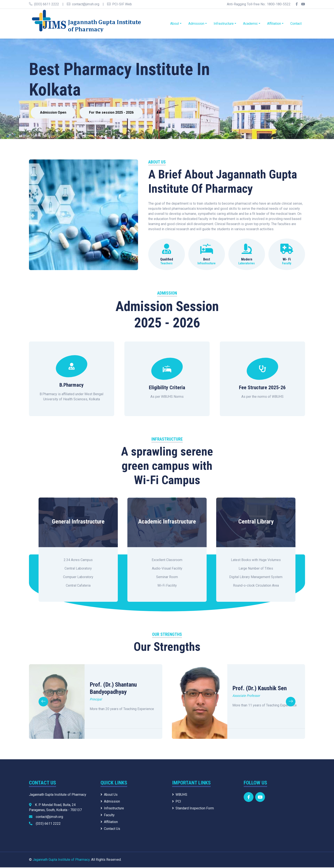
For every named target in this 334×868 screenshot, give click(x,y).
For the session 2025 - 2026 (115, 113)
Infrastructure (224, 24)
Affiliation (274, 24)
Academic (250, 24)
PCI (177, 802)
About (175, 24)
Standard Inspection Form (193, 809)
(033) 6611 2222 (44, 4)
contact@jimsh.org (83, 4)
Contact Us (110, 829)
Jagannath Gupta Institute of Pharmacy (61, 860)
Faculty (108, 816)
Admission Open (54, 113)
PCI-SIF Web (119, 4)
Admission (196, 24)
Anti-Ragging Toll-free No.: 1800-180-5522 (259, 4)
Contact (296, 24)
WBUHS (180, 795)
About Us (109, 795)
